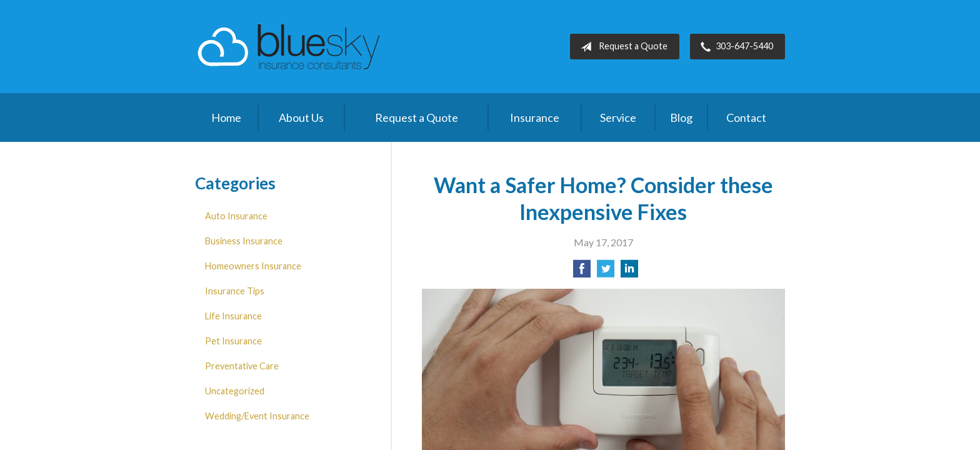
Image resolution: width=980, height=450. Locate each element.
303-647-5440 (734, 47)
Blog (681, 117)
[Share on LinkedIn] (629, 272)
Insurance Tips (235, 291)
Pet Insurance (233, 341)
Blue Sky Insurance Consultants (289, 47)
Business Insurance (244, 241)
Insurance (535, 117)
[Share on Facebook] (582, 272)
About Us (301, 117)
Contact (746, 117)
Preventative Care (242, 366)
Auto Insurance (236, 216)
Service (618, 117)
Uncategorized (235, 391)
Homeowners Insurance (253, 266)
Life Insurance (233, 316)
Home (226, 117)
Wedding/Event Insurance (257, 416)
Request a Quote (622, 47)
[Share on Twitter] (606, 272)
